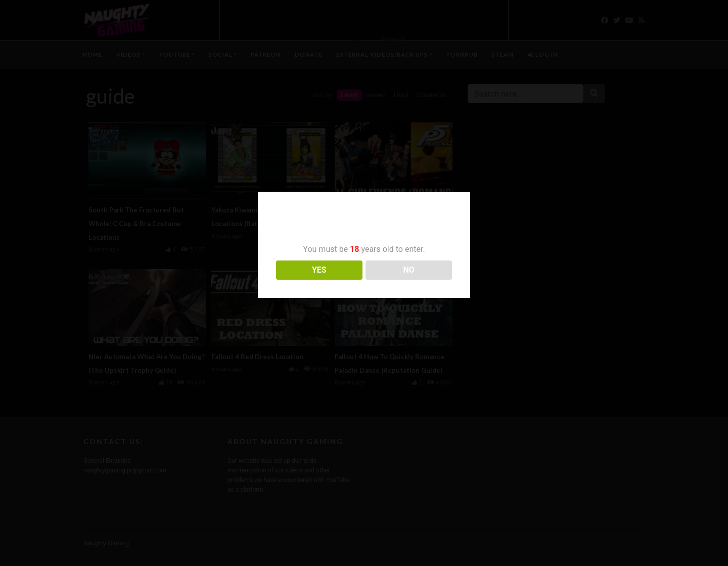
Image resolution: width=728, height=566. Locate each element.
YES (319, 270)
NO (409, 270)
